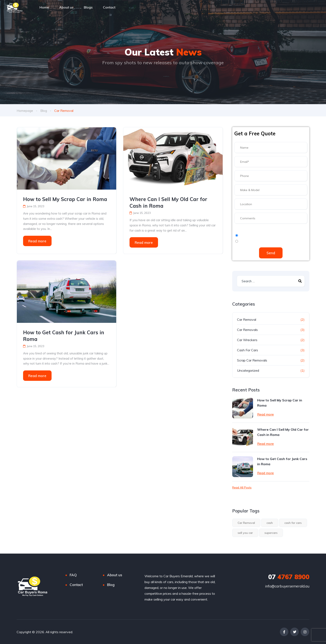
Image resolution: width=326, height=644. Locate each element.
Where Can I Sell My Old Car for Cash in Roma (168, 202)
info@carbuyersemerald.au (287, 586)
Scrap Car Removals (252, 360)
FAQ (73, 575)
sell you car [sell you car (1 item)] (245, 533)
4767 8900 (289, 577)
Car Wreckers (247, 340)
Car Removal (247, 320)
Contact (76, 585)
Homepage (25, 111)
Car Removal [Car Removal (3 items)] (246, 523)
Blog (44, 111)
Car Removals (247, 330)
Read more (37, 241)
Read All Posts (242, 487)
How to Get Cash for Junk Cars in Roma (64, 336)
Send (271, 253)
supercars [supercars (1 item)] (271, 533)
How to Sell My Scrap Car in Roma (65, 199)
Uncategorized (248, 370)
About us (115, 575)
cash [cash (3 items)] (270, 523)
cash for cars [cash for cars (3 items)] (293, 523)
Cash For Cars (248, 350)
